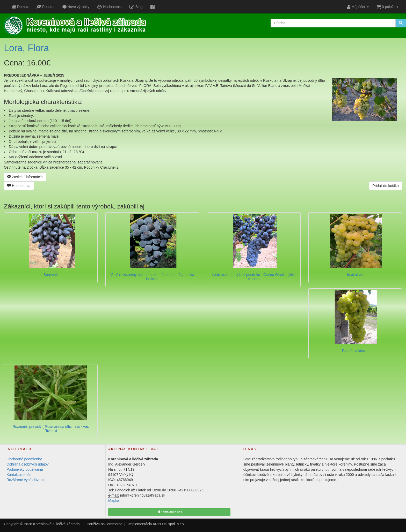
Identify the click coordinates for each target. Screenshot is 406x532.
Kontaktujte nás (19, 475)
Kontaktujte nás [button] (169, 512)
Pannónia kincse (355, 351)
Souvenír (51, 275)
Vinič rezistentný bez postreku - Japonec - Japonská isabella (152, 277)
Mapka (114, 500)
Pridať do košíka (386, 186)
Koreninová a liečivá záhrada (56, 524)
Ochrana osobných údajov (28, 464)
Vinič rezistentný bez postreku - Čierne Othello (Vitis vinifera (254, 277)
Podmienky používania (25, 469)
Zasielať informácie (25, 177)
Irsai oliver (355, 275)
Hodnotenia (19, 186)
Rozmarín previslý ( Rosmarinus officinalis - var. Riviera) (51, 428)
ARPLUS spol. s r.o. (169, 524)
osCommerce (111, 524)
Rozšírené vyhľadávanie (26, 480)
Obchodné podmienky (24, 459)
